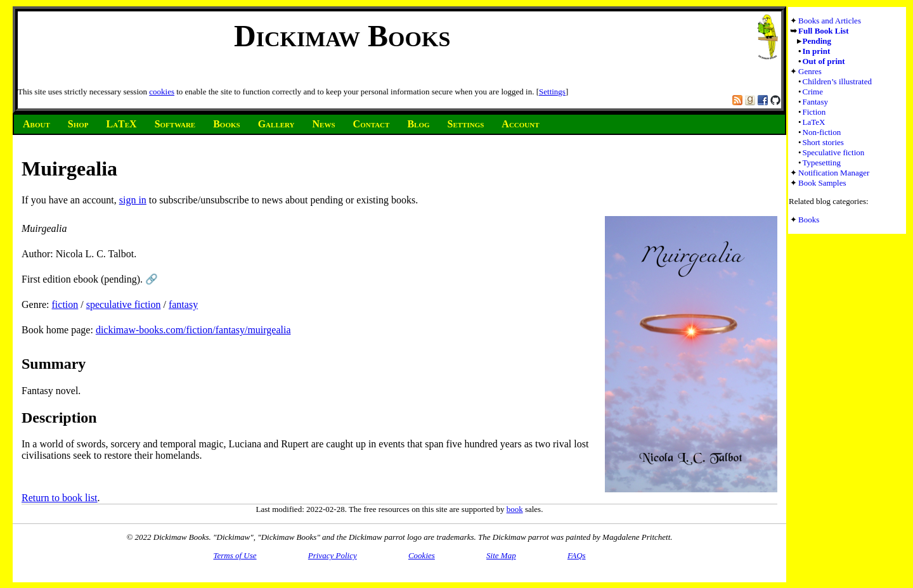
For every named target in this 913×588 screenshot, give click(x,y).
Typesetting (822, 163)
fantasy (183, 304)
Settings (552, 92)
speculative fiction (124, 304)
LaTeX (814, 122)
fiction (65, 304)
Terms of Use (235, 555)
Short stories (823, 142)
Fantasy (815, 102)
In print (817, 51)
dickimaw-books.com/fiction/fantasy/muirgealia (193, 330)
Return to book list (60, 498)
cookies (162, 92)
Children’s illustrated (837, 81)
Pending (817, 41)
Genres (810, 71)
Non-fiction (822, 132)
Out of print (824, 61)
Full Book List (823, 31)
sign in (133, 200)
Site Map (501, 555)
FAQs (577, 555)
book (515, 509)
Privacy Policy (333, 555)
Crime (813, 92)
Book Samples (822, 183)
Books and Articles (830, 21)
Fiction (814, 112)
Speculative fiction (834, 152)
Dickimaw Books (342, 36)
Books (809, 220)
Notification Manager (834, 173)
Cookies (422, 555)
